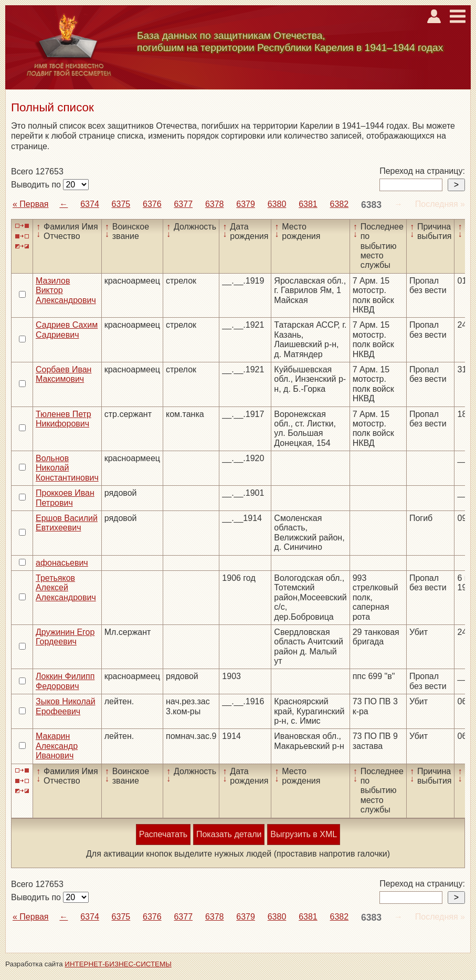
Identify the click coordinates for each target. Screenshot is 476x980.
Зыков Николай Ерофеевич (66, 706)
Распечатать (163, 834)
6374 (90, 204)
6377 (183, 204)
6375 (121, 204)
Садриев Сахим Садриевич (67, 330)
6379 (246, 204)
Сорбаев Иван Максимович (64, 374)
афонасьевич (62, 563)
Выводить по (37, 185)
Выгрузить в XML (304, 834)
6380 (277, 204)
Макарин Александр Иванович (57, 746)
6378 (215, 204)
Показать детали (229, 834)
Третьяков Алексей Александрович (66, 588)
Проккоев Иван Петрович (65, 498)
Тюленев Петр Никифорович (64, 419)
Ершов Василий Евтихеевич (67, 523)
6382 (340, 204)
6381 (308, 204)
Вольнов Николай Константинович (67, 468)
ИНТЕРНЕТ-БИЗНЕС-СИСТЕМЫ (118, 964)
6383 (371, 205)
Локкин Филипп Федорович (65, 681)
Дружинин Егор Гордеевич (65, 637)
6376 (152, 204)
